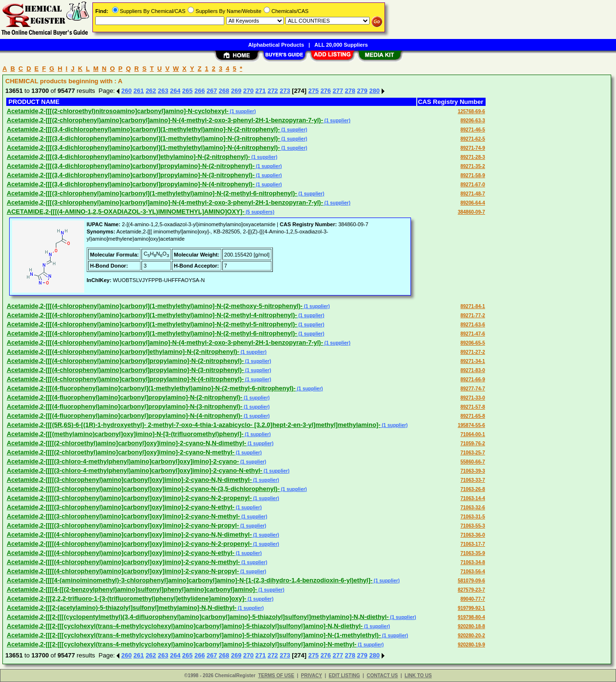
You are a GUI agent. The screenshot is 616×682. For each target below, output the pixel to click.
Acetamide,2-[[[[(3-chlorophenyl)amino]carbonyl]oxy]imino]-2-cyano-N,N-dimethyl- (129, 480)
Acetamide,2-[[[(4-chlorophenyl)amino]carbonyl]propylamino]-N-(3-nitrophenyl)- (125, 370)
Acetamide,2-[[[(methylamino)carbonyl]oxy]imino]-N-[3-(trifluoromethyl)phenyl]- (125, 434)
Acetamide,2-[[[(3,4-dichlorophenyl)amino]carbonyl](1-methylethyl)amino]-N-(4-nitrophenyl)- (143, 148)
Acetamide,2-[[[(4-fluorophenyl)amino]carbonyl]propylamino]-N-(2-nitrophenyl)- (125, 397)
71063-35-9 (473, 553)
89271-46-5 (473, 130)
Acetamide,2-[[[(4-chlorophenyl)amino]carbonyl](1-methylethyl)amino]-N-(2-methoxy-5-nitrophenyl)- (155, 306)
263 (163, 91)
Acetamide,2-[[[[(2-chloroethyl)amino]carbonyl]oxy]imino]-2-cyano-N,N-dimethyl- (127, 443)
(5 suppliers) (259, 212)
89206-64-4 (473, 203)
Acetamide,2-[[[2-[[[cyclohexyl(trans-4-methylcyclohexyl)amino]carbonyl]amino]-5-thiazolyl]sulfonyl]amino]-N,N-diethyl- (185, 626)
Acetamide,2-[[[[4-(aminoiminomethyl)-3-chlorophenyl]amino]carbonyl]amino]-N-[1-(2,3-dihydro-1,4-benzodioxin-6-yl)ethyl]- (190, 580)
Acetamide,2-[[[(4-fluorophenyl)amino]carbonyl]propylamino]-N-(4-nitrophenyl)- (125, 416)
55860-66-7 (473, 462)
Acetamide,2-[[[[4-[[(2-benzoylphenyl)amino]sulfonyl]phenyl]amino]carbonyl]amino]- (132, 589)
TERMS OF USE (276, 676)
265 (188, 91)
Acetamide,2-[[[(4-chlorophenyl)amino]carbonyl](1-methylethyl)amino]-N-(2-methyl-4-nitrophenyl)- (152, 315)
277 (338, 91)
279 (362, 91)
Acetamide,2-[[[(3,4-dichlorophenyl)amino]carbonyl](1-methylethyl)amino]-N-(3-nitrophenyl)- (143, 138)
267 (212, 91)
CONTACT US (382, 676)
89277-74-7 (473, 389)
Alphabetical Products (276, 45)
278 (350, 91)
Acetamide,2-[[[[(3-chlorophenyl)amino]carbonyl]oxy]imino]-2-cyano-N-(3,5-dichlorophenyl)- (143, 489)
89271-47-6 (473, 334)
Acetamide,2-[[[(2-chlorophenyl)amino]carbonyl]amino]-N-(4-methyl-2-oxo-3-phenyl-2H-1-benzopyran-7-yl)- (165, 120)
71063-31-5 (473, 517)
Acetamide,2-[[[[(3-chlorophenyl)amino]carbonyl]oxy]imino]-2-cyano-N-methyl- (123, 516)
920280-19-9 (471, 645)
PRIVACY (311, 676)
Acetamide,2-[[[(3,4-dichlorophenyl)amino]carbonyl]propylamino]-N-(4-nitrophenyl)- (131, 184)
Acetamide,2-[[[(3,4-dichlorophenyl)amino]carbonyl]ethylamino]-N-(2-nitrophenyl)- (128, 157)
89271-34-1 (473, 361)
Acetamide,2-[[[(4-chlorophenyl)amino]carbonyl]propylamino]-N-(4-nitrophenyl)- (125, 379)
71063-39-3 (473, 471)
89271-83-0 (473, 370)
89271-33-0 (473, 398)
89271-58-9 (473, 175)
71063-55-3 (473, 526)
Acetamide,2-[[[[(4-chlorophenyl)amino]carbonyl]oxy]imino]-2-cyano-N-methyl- (123, 562)
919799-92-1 (471, 608)
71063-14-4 (473, 498)
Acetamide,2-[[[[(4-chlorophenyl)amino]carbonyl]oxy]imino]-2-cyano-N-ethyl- (121, 553)
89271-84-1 (473, 306)
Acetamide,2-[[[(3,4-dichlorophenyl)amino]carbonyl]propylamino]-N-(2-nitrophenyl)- (131, 166)
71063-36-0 (473, 535)
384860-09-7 (471, 212)
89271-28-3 (473, 157)
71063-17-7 (473, 544)
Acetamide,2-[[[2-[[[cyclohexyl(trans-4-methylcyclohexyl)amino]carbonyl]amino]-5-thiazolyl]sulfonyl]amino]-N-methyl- (182, 644)
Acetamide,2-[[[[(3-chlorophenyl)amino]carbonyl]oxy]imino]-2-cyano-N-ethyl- (121, 507)
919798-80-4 (471, 617)
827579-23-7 (471, 590)
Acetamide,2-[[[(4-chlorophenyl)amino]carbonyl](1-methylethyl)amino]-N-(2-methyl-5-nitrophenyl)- (152, 324)
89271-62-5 (473, 139)
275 (314, 91)
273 (285, 91)
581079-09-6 (471, 581)
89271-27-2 (473, 352)
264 (175, 91)
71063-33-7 (473, 480)
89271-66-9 (473, 380)
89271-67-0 (473, 185)
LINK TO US (418, 676)
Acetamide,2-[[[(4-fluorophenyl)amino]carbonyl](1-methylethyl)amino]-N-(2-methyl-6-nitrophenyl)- (151, 388)
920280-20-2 (471, 636)
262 (151, 91)
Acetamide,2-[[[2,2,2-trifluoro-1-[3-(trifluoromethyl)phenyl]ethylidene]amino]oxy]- (127, 598)
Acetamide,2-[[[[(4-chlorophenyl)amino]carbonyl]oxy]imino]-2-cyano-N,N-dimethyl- (129, 534)
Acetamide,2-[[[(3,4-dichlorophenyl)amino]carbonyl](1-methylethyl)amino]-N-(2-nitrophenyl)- (143, 129)
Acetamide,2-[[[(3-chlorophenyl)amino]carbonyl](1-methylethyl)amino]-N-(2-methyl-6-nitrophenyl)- (152, 193)
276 (326, 91)
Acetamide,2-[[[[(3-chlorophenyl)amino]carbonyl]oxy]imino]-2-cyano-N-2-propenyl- (129, 498)
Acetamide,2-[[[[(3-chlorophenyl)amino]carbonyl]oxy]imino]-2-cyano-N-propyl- (123, 525)
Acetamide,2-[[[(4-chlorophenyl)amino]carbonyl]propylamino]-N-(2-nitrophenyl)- (125, 361)
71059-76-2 (473, 444)
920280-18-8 (471, 626)
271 (261, 91)
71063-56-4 (473, 572)
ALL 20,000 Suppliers (341, 45)
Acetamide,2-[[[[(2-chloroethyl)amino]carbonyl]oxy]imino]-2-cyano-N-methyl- (121, 452)
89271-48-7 (473, 194)
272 (273, 91)
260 (127, 91)
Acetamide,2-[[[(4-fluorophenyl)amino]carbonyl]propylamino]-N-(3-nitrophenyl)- (125, 406)
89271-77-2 (473, 315)
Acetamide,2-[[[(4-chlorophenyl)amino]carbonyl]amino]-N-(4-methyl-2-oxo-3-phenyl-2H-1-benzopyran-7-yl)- (165, 342)
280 (374, 91)
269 (236, 91)
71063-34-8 (473, 562)
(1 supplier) (242, 111)
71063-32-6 (473, 508)
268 (224, 91)
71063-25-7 (473, 453)
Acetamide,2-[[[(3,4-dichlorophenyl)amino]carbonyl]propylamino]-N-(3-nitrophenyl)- (131, 175)
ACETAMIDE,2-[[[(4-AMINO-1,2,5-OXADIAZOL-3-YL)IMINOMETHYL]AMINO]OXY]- (126, 212)
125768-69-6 (471, 111)
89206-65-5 (473, 343)
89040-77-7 (473, 599)
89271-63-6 (473, 325)
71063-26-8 (473, 489)
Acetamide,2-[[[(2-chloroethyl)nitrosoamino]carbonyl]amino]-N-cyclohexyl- (118, 111)
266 (200, 91)
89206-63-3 (473, 121)
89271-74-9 (473, 148)
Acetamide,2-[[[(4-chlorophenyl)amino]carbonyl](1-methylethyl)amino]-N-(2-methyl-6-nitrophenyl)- (152, 333)
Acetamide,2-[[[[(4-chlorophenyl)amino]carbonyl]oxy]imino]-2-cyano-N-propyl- (123, 571)
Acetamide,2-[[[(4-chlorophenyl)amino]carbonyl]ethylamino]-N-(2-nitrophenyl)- (123, 352)
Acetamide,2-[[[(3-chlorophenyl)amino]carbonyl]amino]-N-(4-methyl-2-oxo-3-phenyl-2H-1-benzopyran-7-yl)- (165, 202)
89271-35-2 (473, 166)
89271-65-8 (473, 416)
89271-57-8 (473, 407)
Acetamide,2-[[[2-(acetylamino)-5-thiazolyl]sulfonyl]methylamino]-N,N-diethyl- (122, 608)
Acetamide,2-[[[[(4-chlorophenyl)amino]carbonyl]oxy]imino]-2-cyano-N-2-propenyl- (129, 544)
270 (248, 91)
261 (139, 91)
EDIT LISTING (344, 676)
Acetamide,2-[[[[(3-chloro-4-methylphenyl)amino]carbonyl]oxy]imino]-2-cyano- (123, 461)
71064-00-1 (473, 434)
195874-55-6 (471, 425)
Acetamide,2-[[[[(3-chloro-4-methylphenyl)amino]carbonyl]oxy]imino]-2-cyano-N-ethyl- (135, 470)
